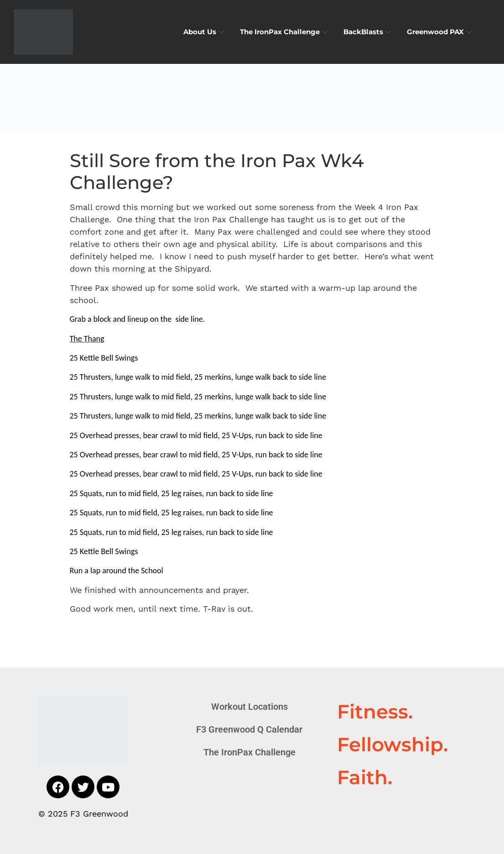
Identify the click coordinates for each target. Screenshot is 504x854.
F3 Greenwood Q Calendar (249, 729)
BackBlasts (368, 32)
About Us (205, 32)
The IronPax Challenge (285, 32)
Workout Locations (249, 707)
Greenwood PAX (440, 32)
